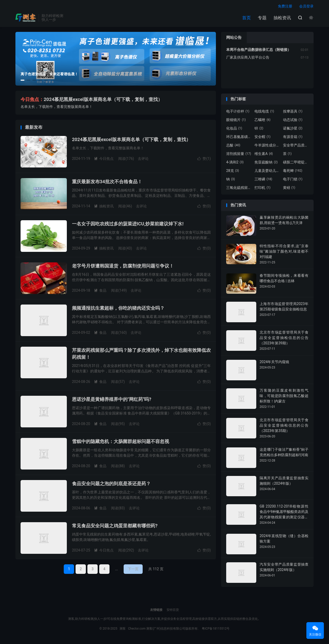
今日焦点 (104, 159)
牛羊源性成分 (267, 146)
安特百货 (173, 611)
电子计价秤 (238, 112)
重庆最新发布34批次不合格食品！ (107, 182)
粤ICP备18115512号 (216, 630)
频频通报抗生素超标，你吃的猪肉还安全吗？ (118, 309)
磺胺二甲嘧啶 (296, 163)
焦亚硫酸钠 (266, 163)
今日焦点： (32, 100)
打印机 (262, 189)
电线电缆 (264, 112)
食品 (100, 291)
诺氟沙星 (293, 129)
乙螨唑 (262, 121)
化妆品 (234, 129)
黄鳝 (289, 189)
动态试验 (293, 121)
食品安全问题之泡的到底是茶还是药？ (111, 484)
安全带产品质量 (296, 146)
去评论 (143, 159)
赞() (204, 159)
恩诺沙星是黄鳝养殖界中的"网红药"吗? (112, 400)
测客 (26, 18)
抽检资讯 (282, 18)
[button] (22, 81)
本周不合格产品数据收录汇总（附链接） (259, 51)
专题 (262, 18)
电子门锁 (293, 180)
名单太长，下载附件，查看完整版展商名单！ (57, 108)
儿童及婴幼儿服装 (267, 172)
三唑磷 (263, 180)
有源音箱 (293, 138)
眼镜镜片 (236, 121)
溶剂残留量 (239, 155)
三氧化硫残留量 (239, 189)
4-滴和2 (235, 163)
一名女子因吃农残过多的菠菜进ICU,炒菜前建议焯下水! (128, 224)
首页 (246, 18)
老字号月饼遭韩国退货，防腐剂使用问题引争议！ (123, 267)
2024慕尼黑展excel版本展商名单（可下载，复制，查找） (103, 100)
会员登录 (306, 7)
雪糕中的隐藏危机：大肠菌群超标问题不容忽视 (121, 442)
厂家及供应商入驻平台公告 (248, 58)
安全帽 (262, 138)
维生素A (264, 155)
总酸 (233, 146)
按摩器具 (293, 112)
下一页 (133, 570)
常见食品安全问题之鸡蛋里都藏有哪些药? (115, 526)
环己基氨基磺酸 (239, 138)
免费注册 (285, 7)
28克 (233, 172)
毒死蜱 (293, 172)
